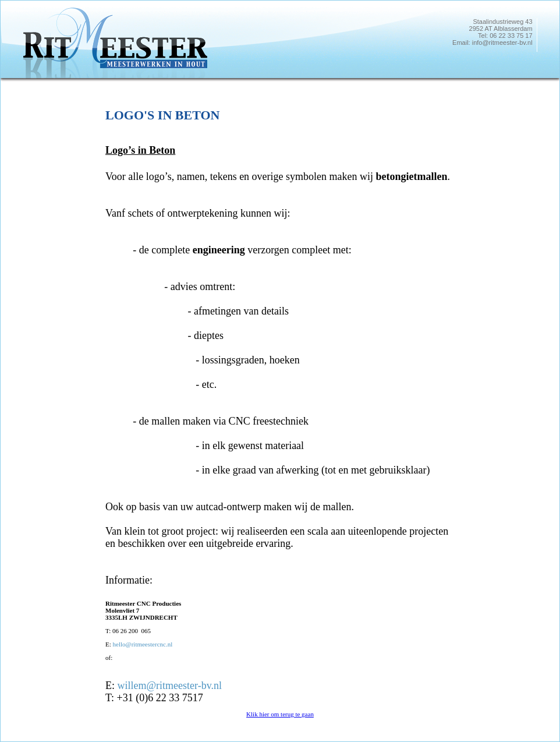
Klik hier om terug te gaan (280, 714)
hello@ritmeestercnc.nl (143, 644)
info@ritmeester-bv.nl (502, 43)
